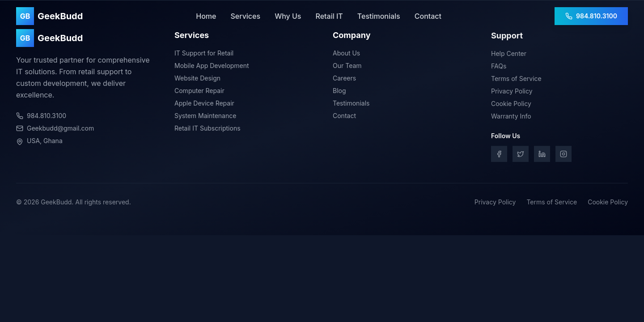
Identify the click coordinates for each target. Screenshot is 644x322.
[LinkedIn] (542, 155)
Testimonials (379, 16)
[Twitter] (521, 155)
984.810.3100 (591, 16)
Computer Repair (199, 91)
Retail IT (329, 16)
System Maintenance (205, 116)
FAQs (499, 67)
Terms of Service (516, 80)
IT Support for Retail (204, 53)
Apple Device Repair (204, 103)
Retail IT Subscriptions (208, 128)
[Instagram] (563, 155)
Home (206, 16)
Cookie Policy (511, 105)
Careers (344, 79)
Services (245, 16)
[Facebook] (499, 155)
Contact (428, 16)
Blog (339, 91)
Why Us (288, 16)
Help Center (509, 55)
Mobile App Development (212, 66)
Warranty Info (511, 117)
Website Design (197, 78)
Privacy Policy (512, 92)
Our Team (347, 66)
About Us (346, 54)
